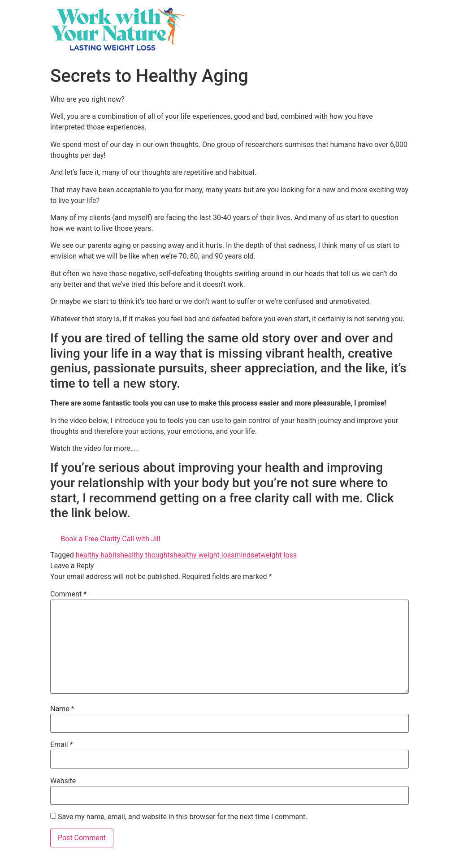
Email (61, 745)
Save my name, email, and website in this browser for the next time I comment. (183, 817)
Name (62, 709)
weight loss (279, 555)
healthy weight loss (204, 555)
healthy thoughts (147, 555)
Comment (68, 594)
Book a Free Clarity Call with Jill (110, 539)
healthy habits (98, 555)
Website (63, 781)
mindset (247, 555)
